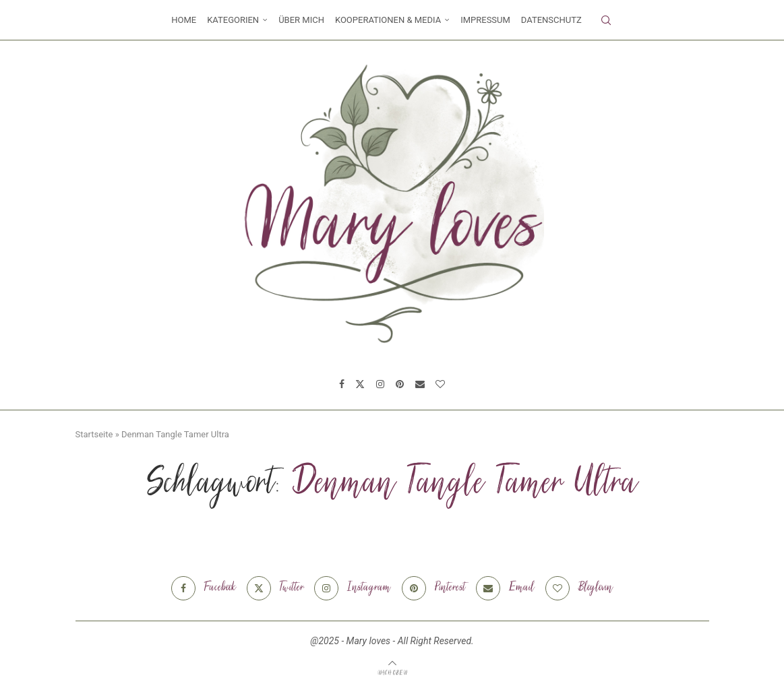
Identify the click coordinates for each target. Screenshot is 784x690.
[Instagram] (380, 384)
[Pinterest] (400, 384)
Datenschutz (551, 20)
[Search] (606, 20)
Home (184, 20)
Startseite (94, 434)
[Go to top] (392, 672)
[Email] (420, 384)
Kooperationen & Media (388, 20)
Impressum (485, 20)
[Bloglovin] (440, 384)
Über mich (301, 20)
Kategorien (233, 20)
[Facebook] (342, 384)
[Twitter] (360, 384)
